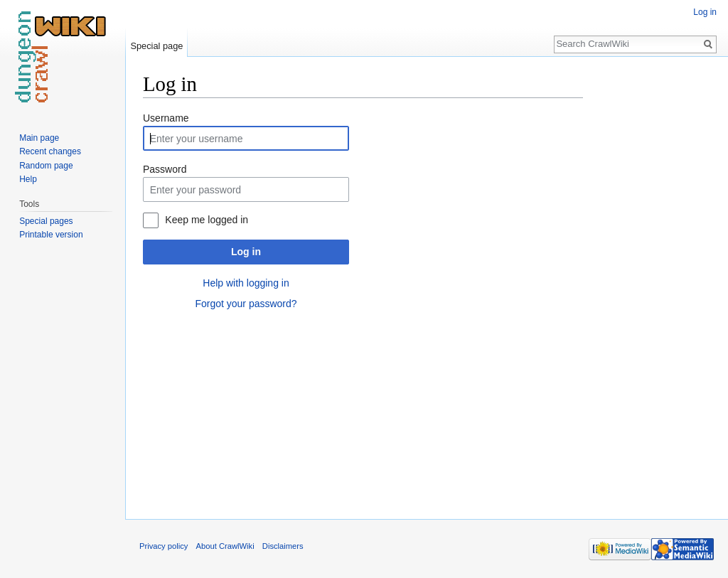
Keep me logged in (207, 220)
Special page (156, 46)
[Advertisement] (654, 284)
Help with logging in (246, 283)
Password (165, 169)
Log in (246, 252)
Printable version (51, 235)
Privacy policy (164, 546)
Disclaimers (283, 546)
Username (166, 118)
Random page (46, 166)
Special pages (46, 221)
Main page (39, 138)
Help (28, 179)
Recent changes (50, 151)
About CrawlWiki (225, 546)
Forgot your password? (246, 304)
